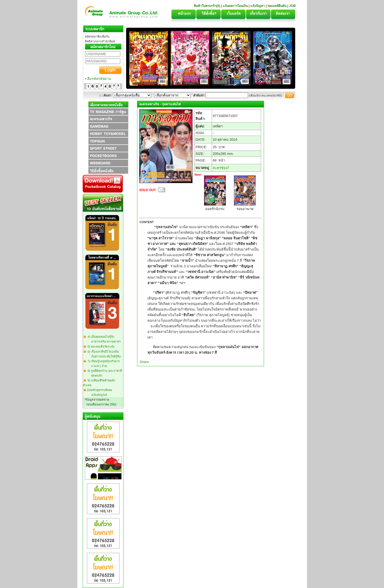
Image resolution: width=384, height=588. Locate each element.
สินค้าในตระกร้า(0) (207, 6)
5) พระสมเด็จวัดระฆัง (100, 347)
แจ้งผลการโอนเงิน (235, 6)
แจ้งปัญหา (258, 6)
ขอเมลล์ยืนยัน (277, 6)
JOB (292, 6)
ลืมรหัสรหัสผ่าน (99, 79)
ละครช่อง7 (221, 168)
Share (144, 362)
